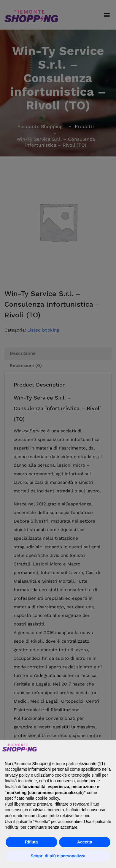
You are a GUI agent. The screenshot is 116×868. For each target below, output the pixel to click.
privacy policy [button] (17, 775)
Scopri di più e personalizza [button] (58, 856)
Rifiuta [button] (31, 842)
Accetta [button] (85, 842)
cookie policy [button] (47, 798)
